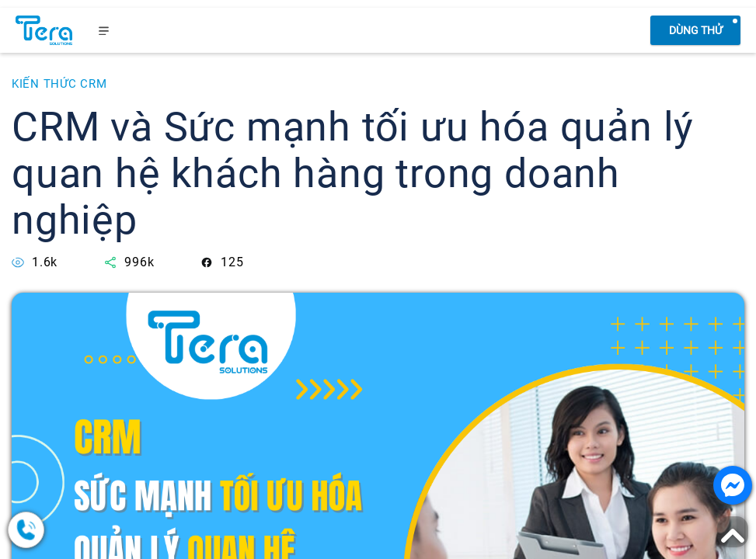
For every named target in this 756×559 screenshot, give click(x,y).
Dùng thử (696, 30)
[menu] (104, 30)
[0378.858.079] (85, 530)
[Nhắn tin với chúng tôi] (733, 485)
